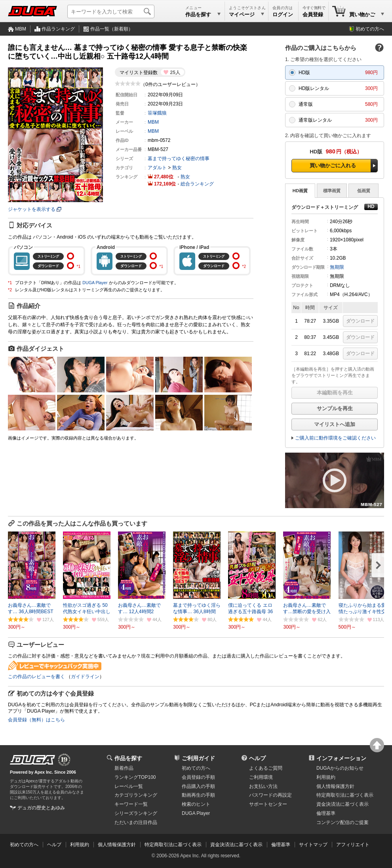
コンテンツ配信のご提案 (343, 822)
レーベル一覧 (129, 786)
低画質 (364, 191)
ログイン (283, 14)
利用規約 (326, 777)
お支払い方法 (263, 786)
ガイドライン (85, 677)
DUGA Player (95, 283)
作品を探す (128, 758)
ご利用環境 (261, 777)
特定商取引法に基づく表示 (173, 845)
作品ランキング (58, 29)
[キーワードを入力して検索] (111, 11)
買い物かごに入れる (333, 165)
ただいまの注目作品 (136, 822)
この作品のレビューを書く (36, 677)
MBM (21, 29)
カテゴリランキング (136, 795)
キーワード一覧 (131, 804)
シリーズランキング (136, 813)
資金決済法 (343, 804)
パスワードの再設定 (270, 795)
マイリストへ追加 (335, 424)
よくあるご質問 (266, 768)
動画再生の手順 (198, 795)
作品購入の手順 (198, 786)
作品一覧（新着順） (112, 29)
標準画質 (332, 191)
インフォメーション (341, 758)
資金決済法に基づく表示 (236, 845)
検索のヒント (196, 804)
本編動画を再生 (335, 393)
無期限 (337, 267)
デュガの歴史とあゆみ (41, 808)
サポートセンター (268, 804)
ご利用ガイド (198, 758)
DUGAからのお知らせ (340, 768)
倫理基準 (326, 813)
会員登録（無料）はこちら (36, 720)
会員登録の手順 (198, 777)
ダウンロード (360, 321)
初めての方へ (370, 29)
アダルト (157, 168)
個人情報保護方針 (335, 786)
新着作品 (124, 768)
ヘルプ (257, 758)
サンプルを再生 (335, 408)
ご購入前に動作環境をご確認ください (335, 438)
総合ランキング (197, 184)
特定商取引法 (345, 795)
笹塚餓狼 (157, 113)
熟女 (177, 168)
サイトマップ (313, 845)
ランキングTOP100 (135, 777)
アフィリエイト (353, 845)
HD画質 (300, 191)
